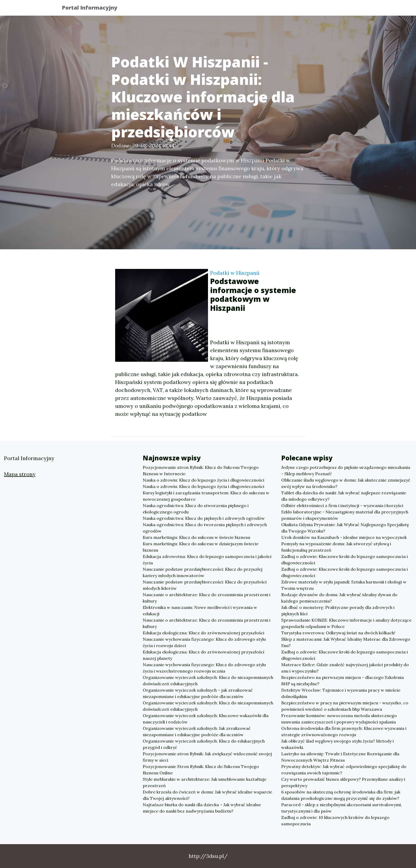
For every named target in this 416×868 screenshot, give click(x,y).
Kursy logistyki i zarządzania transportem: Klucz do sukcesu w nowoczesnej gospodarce (206, 496)
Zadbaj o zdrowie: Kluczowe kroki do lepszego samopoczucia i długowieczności (344, 560)
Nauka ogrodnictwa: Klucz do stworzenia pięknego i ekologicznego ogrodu (196, 509)
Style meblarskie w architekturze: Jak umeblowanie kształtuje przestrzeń (205, 782)
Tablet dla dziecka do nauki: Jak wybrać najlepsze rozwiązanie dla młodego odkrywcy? (344, 496)
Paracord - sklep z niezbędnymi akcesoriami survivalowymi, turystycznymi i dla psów (342, 808)
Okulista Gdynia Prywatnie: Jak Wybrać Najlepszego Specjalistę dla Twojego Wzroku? (345, 528)
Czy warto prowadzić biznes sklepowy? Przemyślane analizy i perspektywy (343, 782)
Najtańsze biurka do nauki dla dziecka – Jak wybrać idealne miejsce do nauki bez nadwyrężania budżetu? (202, 808)
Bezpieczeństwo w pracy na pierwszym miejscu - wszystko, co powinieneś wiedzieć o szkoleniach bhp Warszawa (345, 706)
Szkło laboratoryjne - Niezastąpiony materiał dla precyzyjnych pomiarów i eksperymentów (345, 515)
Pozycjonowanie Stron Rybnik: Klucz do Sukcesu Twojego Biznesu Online (201, 770)
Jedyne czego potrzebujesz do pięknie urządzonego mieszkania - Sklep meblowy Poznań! (346, 470)
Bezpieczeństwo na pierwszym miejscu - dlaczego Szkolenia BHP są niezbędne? (343, 681)
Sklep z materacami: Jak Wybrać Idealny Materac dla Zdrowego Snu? (346, 642)
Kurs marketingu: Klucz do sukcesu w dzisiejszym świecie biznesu (201, 547)
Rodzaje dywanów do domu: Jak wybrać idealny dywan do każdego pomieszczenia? (339, 598)
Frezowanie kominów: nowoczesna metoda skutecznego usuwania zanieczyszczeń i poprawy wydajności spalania (339, 719)
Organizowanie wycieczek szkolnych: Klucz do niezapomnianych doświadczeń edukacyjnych (208, 681)
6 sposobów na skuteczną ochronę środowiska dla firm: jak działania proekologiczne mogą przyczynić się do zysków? (341, 795)
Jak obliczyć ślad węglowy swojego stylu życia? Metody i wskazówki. (337, 744)
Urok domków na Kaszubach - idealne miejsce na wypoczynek (344, 537)
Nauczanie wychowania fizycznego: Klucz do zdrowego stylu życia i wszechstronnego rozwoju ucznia (204, 668)
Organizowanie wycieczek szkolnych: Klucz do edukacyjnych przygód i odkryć (204, 744)
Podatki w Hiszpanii (235, 273)
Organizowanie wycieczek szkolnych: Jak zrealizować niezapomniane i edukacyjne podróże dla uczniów (197, 731)
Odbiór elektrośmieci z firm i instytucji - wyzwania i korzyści (342, 505)
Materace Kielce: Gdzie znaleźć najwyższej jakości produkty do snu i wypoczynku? (345, 668)
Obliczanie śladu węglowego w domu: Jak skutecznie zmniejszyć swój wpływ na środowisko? (346, 483)
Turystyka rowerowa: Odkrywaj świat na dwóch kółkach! (338, 633)
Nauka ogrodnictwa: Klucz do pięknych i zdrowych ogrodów (204, 518)
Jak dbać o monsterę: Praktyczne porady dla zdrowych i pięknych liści (338, 610)
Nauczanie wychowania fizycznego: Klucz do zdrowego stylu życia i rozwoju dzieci (204, 642)
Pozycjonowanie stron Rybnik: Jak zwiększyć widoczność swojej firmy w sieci (207, 757)
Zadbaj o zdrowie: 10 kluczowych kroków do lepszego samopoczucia (335, 821)
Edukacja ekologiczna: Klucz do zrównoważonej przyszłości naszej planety (203, 655)
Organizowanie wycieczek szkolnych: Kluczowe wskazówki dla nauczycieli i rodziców (206, 719)
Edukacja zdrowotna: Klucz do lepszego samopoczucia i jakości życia (207, 560)
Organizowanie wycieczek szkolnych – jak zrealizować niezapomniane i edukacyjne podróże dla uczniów (198, 693)
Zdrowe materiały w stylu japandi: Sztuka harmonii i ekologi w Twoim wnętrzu (344, 585)
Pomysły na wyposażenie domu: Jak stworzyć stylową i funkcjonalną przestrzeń (336, 547)
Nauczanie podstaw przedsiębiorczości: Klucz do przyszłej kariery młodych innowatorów (203, 572)
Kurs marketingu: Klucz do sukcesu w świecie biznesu (196, 537)
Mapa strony (20, 474)
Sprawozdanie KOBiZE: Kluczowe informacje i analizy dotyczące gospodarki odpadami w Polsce (346, 623)
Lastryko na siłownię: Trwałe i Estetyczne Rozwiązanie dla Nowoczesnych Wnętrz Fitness (340, 757)
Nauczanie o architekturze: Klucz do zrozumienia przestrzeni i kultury (207, 598)
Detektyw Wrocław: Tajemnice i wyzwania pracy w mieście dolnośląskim (341, 693)
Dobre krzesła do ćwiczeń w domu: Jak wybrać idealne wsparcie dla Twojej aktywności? (207, 795)
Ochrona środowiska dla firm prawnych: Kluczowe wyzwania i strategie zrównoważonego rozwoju (344, 731)
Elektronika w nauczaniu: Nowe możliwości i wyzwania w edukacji (200, 610)
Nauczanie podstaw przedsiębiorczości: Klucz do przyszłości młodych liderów (205, 585)
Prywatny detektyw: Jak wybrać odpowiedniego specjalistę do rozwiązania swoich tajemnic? (344, 770)
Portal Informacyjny (94, 9)
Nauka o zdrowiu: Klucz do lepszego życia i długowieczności (203, 480)
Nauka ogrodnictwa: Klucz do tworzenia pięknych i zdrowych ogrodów (205, 528)
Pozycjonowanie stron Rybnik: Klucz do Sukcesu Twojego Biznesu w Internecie (201, 470)
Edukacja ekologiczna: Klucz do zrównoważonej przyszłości (203, 633)
